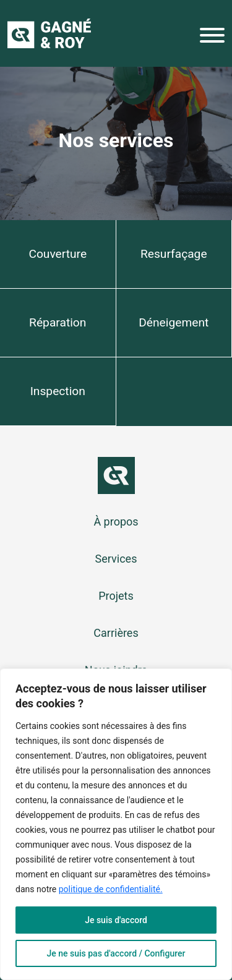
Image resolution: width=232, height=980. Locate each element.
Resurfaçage (174, 254)
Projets (116, 596)
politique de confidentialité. (111, 889)
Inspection (58, 391)
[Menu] (212, 38)
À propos (116, 522)
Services (116, 559)
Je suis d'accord (116, 920)
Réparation (58, 322)
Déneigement (174, 322)
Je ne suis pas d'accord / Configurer (116, 953)
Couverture (58, 254)
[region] (116, 824)
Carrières (116, 633)
